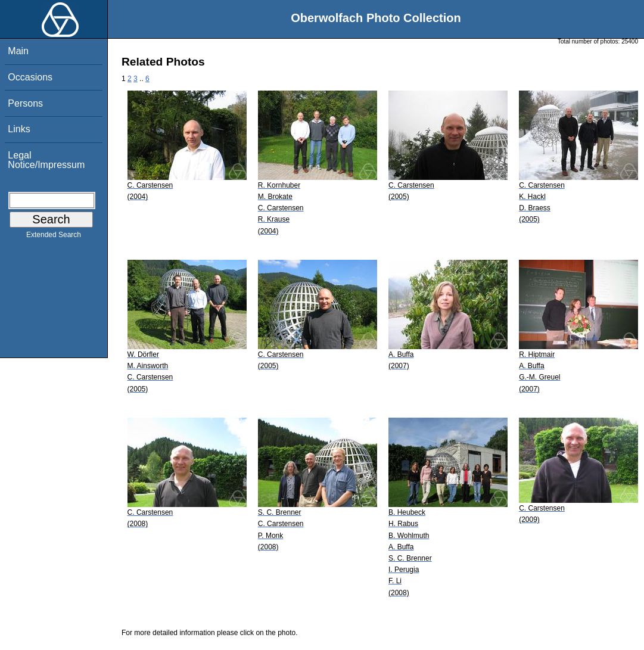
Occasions (30, 77)
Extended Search (54, 237)
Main (18, 51)
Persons (25, 103)
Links (19, 129)
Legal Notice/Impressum (46, 160)
